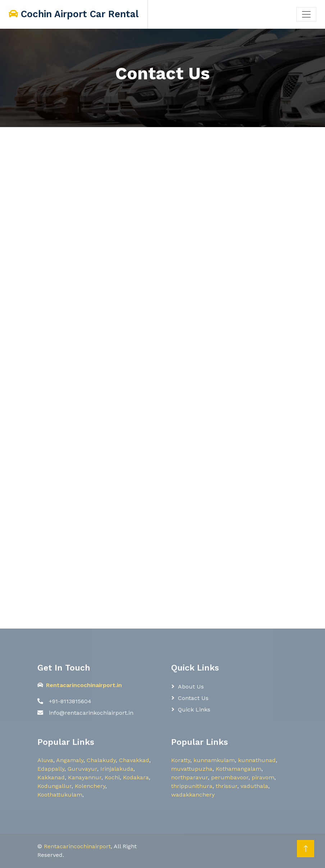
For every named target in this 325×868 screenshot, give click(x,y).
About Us (191, 687)
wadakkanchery (193, 795)
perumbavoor (230, 777)
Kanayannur (85, 777)
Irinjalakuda (117, 769)
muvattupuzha (192, 769)
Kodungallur (54, 786)
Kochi (112, 777)
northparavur (189, 777)
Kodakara (136, 777)
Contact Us (193, 698)
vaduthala (254, 786)
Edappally (51, 769)
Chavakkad (134, 760)
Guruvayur (82, 769)
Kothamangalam (239, 769)
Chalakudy (101, 760)
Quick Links (194, 710)
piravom (263, 777)
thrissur (226, 786)
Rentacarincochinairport (77, 846)
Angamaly (70, 760)
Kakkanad (51, 777)
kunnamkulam (214, 760)
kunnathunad (257, 760)
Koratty (181, 760)
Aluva (45, 760)
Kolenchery (90, 786)
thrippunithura (192, 786)
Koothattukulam (60, 795)
